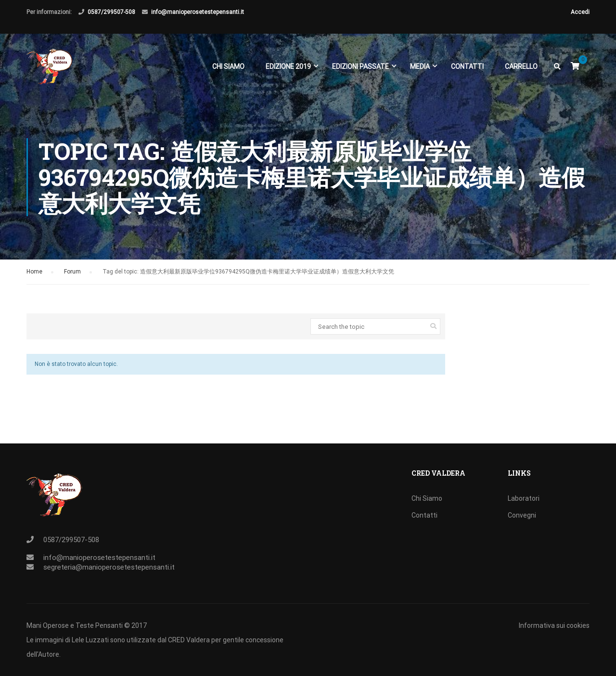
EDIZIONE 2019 (288, 66)
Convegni (522, 515)
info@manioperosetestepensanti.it (198, 12)
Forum (72, 275)
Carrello (521, 66)
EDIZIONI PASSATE (360, 66)
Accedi (580, 12)
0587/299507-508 (111, 12)
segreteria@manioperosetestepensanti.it (109, 567)
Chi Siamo (228, 66)
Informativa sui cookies (554, 625)
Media (420, 66)
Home (34, 275)
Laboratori (524, 498)
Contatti (467, 66)
